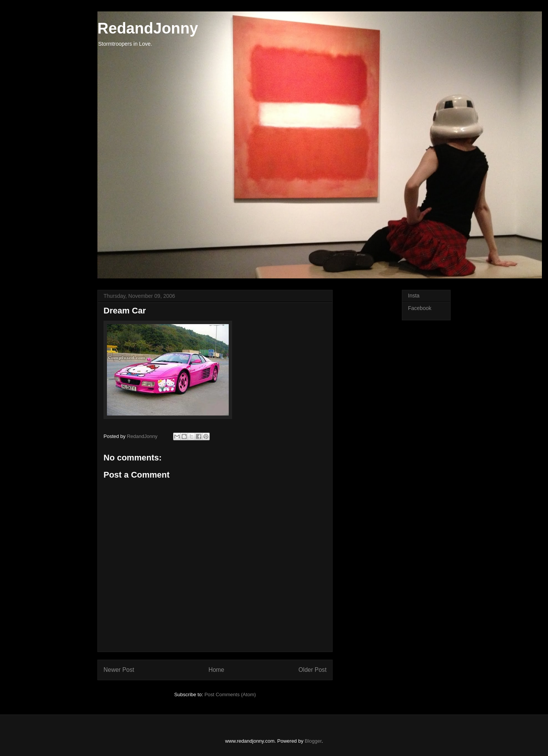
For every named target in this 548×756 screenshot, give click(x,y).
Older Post (312, 670)
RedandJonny (148, 28)
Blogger (313, 741)
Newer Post (119, 670)
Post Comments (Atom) (230, 694)
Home (217, 670)
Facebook (420, 308)
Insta (414, 296)
